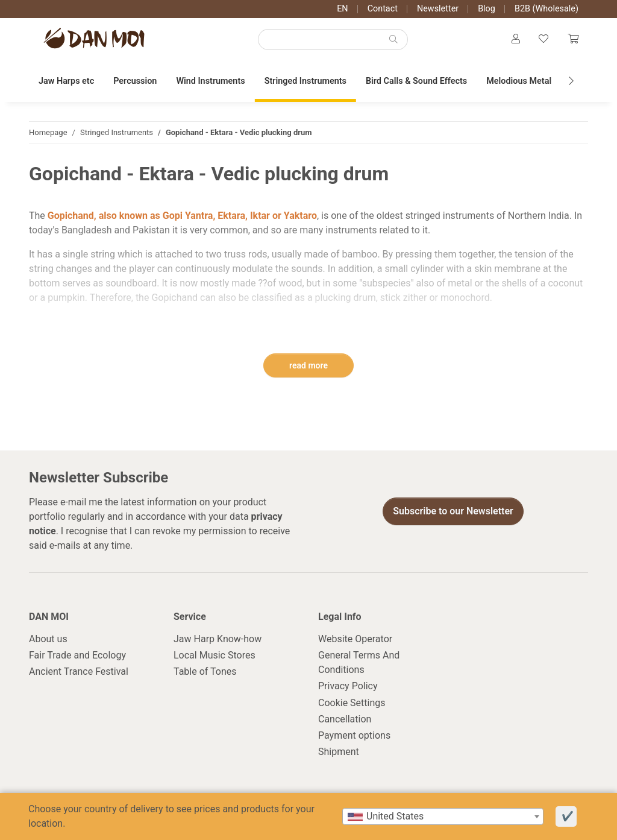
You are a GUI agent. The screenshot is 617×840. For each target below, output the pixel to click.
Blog (487, 9)
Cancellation (345, 720)
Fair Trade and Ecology (77, 656)
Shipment (339, 752)
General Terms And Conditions (359, 663)
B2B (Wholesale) (547, 9)
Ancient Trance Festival (79, 673)
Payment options (354, 736)
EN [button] (342, 9)
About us (48, 639)
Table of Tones (205, 673)
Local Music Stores (215, 656)
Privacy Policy (348, 687)
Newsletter (438, 9)
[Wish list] (543, 40)
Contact (383, 9)
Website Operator (355, 639)
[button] (515, 40)
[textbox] (443, 816)
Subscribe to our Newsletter (453, 512)
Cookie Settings (352, 703)
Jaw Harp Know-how (218, 639)
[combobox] (443, 816)
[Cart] (573, 40)
